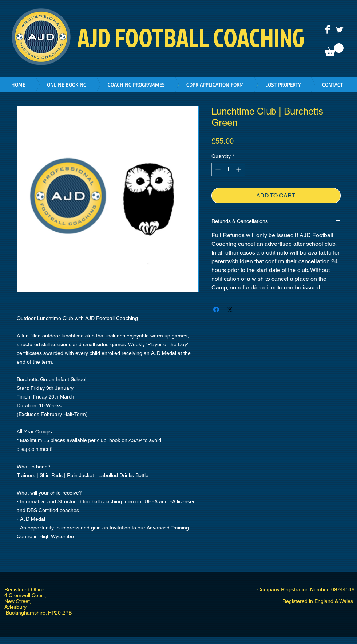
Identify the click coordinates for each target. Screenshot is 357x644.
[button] (334, 50)
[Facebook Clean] (328, 29)
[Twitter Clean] (340, 29)
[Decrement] (217, 170)
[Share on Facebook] (216, 309)
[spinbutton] (228, 170)
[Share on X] (230, 309)
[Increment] (239, 170)
